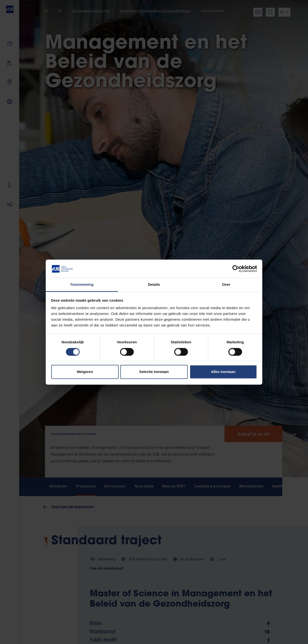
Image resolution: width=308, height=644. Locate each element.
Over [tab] (226, 285)
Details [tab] (154, 285)
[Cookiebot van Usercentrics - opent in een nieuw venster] (236, 269)
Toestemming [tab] (82, 285)
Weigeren (85, 372)
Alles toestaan (223, 372)
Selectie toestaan (154, 372)
